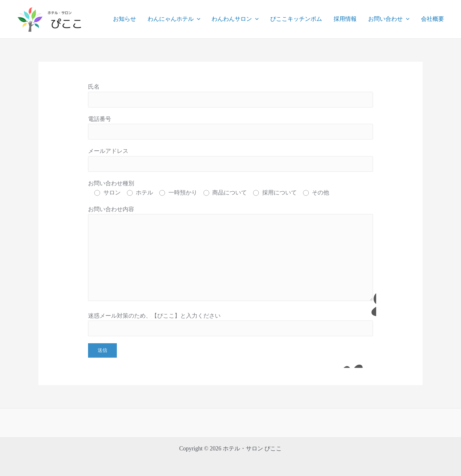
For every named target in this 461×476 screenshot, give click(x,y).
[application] (197, 19)
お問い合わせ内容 (230, 255)
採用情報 (345, 19)
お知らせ (125, 19)
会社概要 (433, 19)
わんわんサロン (235, 19)
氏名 (230, 95)
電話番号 (230, 128)
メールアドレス (230, 160)
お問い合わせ (389, 19)
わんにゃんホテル (174, 19)
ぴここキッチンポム (296, 19)
